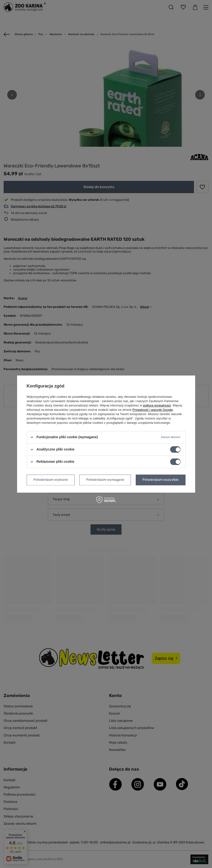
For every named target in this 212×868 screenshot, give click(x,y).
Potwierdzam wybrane (51, 480)
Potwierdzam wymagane (105, 480)
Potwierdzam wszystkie (161, 480)
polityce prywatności (157, 405)
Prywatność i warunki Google (153, 410)
